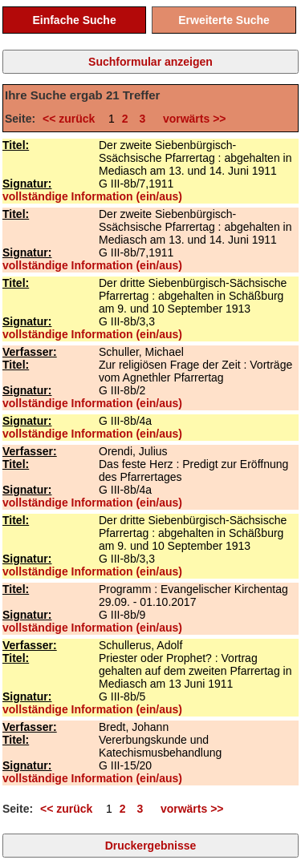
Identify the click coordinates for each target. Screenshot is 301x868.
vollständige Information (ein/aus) (92, 196)
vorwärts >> (191, 119)
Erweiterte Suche (224, 20)
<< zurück (72, 119)
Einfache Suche (74, 20)
